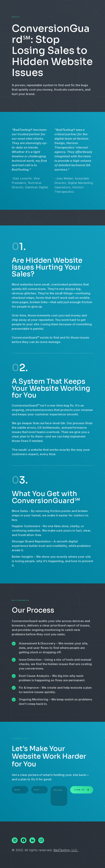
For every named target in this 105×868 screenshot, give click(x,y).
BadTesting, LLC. (66, 850)
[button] (15, 840)
